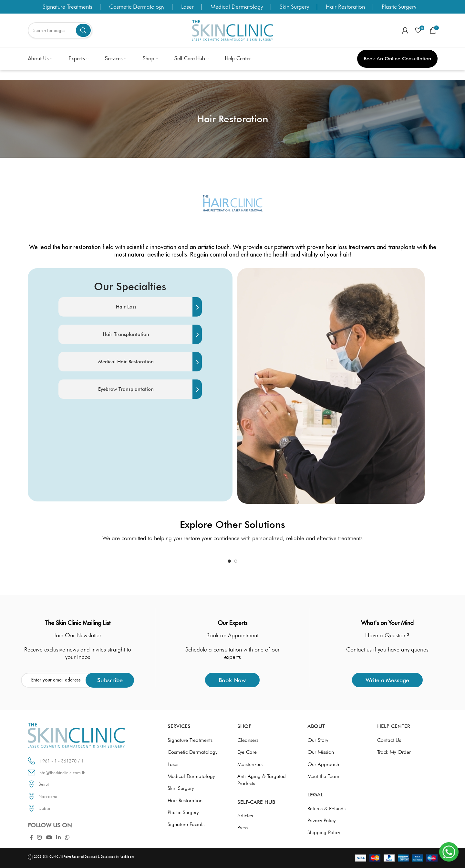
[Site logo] (232, 30)
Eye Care (247, 752)
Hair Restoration (345, 7)
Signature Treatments (67, 7)
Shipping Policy (324, 832)
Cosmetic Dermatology (137, 7)
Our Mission (321, 752)
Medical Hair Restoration (150, 362)
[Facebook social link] (31, 838)
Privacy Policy (321, 820)
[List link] (87, 784)
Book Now (232, 680)
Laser (187, 7)
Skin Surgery (294, 7)
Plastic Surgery (399, 7)
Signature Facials (186, 824)
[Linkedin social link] (58, 838)
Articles (245, 816)
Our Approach (323, 764)
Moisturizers (250, 764)
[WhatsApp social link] (67, 838)
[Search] (60, 30)
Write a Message (387, 680)
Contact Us (389, 740)
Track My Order (394, 752)
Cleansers (248, 740)
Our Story (318, 740)
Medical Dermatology (237, 7)
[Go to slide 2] (236, 561)
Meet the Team (323, 776)
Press (243, 828)
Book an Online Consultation (397, 59)
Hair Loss (159, 307)
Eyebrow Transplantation (150, 389)
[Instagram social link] (40, 838)
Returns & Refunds (326, 808)
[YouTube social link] (49, 838)
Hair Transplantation (152, 334)
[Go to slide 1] (229, 561)
